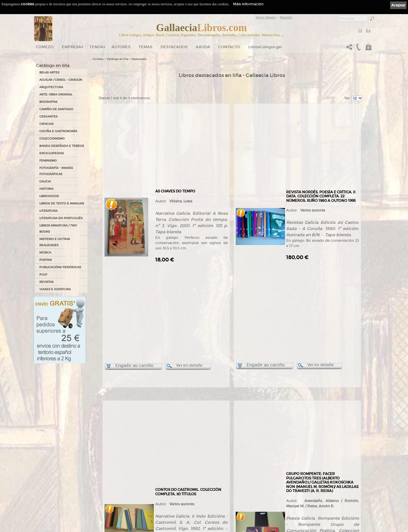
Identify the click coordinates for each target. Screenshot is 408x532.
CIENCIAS (46, 124)
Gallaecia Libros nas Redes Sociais (112, 477)
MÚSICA (45, 252)
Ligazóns (214, 458)
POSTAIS (45, 260)
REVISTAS (46, 282)
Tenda (96, 47)
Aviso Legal (215, 462)
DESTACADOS (174, 47)
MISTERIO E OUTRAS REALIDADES (55, 242)
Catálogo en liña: (53, 66)
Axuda (203, 47)
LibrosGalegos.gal (265, 47)
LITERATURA (48, 211)
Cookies (213, 470)
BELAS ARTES (49, 72)
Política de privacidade (222, 466)
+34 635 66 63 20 (60, 506)
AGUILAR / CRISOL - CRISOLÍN (61, 80)
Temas (145, 47)
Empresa (72, 47)
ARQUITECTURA (51, 87)
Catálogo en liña (118, 59)
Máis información (248, 4)
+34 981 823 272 (58, 501)
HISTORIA (46, 189)
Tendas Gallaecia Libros (105, 471)
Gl (360, 30)
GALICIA (45, 181)
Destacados (139, 59)
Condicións (156, 500)
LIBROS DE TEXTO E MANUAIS (62, 203)
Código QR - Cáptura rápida (110, 496)
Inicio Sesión (266, 17)
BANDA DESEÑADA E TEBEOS (62, 146)
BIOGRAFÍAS (48, 102)
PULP (43, 275)
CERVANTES (48, 116)
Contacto (229, 47)
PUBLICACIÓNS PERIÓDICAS (60, 267)
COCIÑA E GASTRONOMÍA (58, 131)
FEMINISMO (48, 161)
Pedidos (155, 494)
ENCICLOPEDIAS (52, 153)
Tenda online (158, 460)
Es (368, 30)
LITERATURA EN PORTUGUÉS (61, 218)
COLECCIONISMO (52, 139)
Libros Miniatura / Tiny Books (58, 229)
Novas (95, 502)
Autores (121, 47)
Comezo (45, 47)
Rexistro (286, 17)
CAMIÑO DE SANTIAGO (56, 109)
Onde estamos (100, 481)
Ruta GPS (100, 486)
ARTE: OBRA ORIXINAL (56, 94)
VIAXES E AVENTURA (55, 289)
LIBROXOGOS (49, 196)
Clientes (155, 489)
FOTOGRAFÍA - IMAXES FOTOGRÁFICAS (56, 171)
